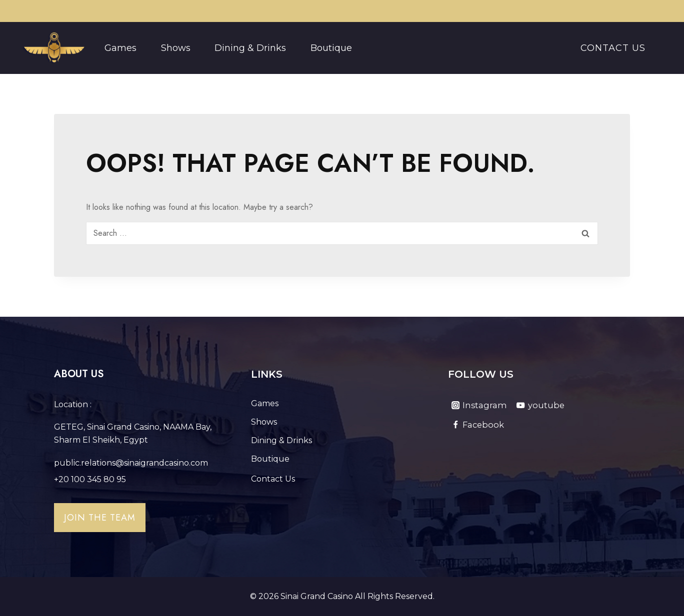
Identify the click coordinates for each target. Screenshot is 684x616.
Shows (176, 48)
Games (120, 48)
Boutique (331, 48)
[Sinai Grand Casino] (54, 48)
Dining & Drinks (250, 48)
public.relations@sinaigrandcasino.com (131, 463)
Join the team (100, 518)
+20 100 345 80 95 (90, 479)
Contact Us (613, 48)
